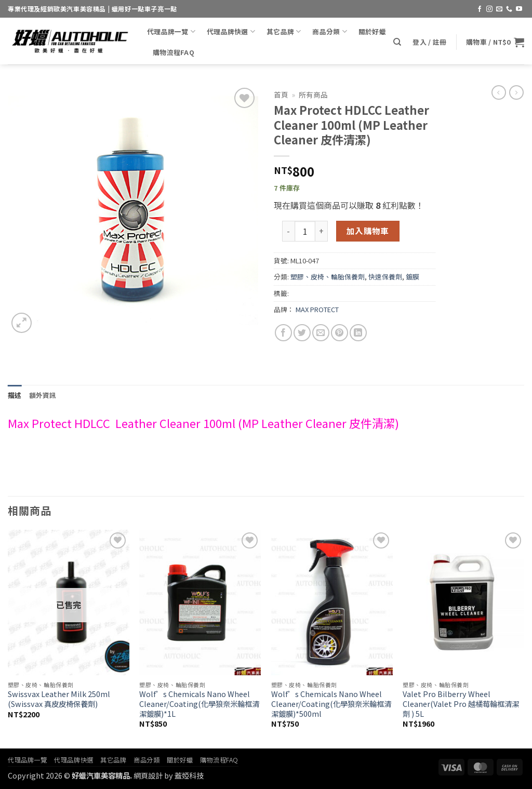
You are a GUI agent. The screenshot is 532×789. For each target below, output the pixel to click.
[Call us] (509, 9)
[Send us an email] (499, 9)
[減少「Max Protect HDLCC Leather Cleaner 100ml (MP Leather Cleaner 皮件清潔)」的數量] (288, 231)
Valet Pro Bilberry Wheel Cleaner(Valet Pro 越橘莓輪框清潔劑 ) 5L (461, 704)
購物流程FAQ (174, 52)
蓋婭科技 (189, 775)
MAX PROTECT (317, 309)
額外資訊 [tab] (43, 395)
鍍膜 (413, 277)
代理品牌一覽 (171, 32)
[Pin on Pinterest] (340, 333)
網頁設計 (148, 775)
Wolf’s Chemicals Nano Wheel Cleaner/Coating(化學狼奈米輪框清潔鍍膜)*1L (199, 704)
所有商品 (313, 95)
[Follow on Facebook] (480, 9)
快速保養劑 (385, 277)
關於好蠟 (372, 31)
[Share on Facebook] (283, 333)
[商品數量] (305, 231)
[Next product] (499, 92)
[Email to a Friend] (321, 333)
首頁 (281, 95)
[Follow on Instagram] (489, 9)
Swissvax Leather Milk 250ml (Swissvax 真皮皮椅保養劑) (59, 699)
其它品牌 (284, 32)
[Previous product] (516, 92)
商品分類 (329, 32)
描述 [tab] (15, 395)
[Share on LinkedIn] (358, 333)
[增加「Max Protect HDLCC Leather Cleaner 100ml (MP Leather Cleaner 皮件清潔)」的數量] (322, 231)
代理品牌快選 (231, 32)
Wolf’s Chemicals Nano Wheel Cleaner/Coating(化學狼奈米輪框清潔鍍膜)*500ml (331, 704)
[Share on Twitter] (302, 333)
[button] (429, 42)
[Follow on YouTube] (519, 9)
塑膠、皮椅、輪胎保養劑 (328, 277)
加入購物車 (368, 231)
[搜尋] (397, 42)
